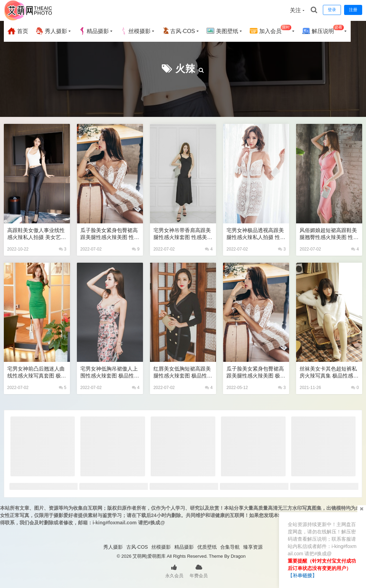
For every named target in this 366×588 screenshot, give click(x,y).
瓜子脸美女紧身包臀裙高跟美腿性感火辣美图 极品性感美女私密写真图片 (256, 372)
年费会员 (199, 571)
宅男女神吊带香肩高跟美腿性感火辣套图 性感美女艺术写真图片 (183, 234)
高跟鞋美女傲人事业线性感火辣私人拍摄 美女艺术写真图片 (37, 234)
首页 (18, 31)
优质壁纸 (207, 547)
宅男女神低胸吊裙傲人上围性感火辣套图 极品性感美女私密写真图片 (110, 372)
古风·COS (178, 31)
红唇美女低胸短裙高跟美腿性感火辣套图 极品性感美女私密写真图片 (183, 372)
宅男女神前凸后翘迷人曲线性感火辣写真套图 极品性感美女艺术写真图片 (37, 372)
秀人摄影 (51, 31)
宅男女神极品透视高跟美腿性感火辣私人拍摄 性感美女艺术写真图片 (256, 234)
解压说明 (323, 30)
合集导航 (230, 547)
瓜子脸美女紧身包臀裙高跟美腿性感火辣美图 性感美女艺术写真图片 (110, 234)
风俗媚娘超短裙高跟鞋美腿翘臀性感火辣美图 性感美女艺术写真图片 (329, 234)
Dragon (238, 556)
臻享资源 (253, 547)
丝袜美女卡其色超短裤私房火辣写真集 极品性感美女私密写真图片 (329, 372)
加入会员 (270, 30)
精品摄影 (94, 31)
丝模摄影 (135, 31)
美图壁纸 (222, 31)
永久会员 (174, 571)
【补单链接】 (302, 575)
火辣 (185, 69)
